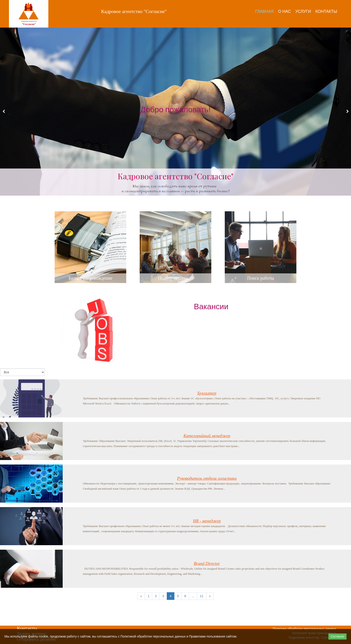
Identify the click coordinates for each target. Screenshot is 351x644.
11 (202, 596)
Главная (264, 11)
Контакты (326, 11)
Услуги (303, 11)
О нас (285, 11)
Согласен (337, 636)
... (193, 596)
